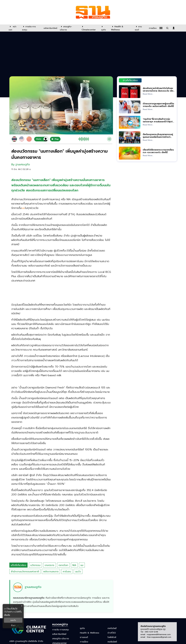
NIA (74, 565)
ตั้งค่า (13, 625)
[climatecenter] (89, 28)
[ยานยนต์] (140, 28)
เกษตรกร (49, 565)
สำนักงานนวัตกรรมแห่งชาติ (25, 572)
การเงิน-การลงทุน (61, 630)
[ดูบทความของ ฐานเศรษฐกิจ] (62, 596)
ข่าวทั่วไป (112, 633)
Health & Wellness (90, 633)
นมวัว (78, 572)
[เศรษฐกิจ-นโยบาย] (69, 28)
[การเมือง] (152, 28)
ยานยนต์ (84, 637)
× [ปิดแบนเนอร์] (22, 606)
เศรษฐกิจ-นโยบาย (61, 639)
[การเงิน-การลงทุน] (31, 28)
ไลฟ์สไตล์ (112, 637)
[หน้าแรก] (14, 28)
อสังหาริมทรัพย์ (59, 634)
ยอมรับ (13, 620)
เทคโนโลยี (112, 628)
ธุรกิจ (82, 628)
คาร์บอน (67, 572)
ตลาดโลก (63, 565)
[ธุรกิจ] (104, 28)
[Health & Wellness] (122, 28)
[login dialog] (174, 28)
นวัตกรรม (35, 565)
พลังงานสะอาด (51, 572)
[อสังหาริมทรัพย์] (50, 28)
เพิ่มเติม (7, 615)
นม (82, 565)
